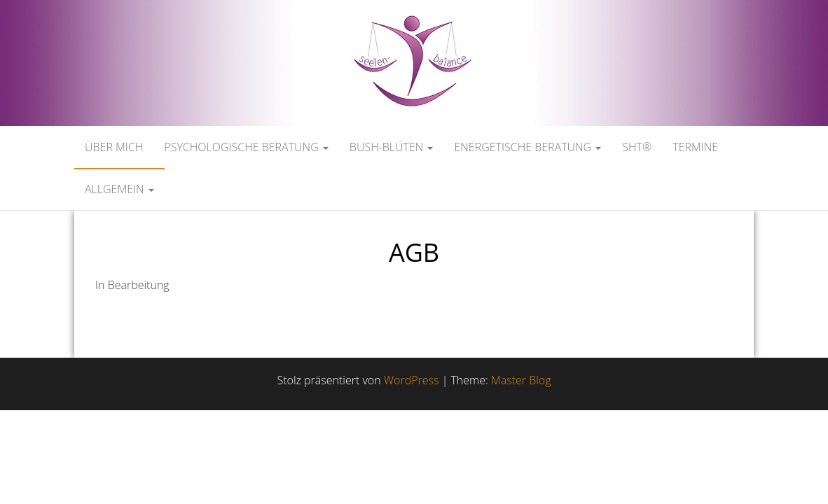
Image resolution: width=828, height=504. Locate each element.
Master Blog (521, 380)
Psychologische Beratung (246, 147)
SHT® (637, 147)
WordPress (412, 380)
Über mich (114, 147)
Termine (695, 147)
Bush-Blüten (392, 147)
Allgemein (119, 189)
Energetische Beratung (527, 147)
